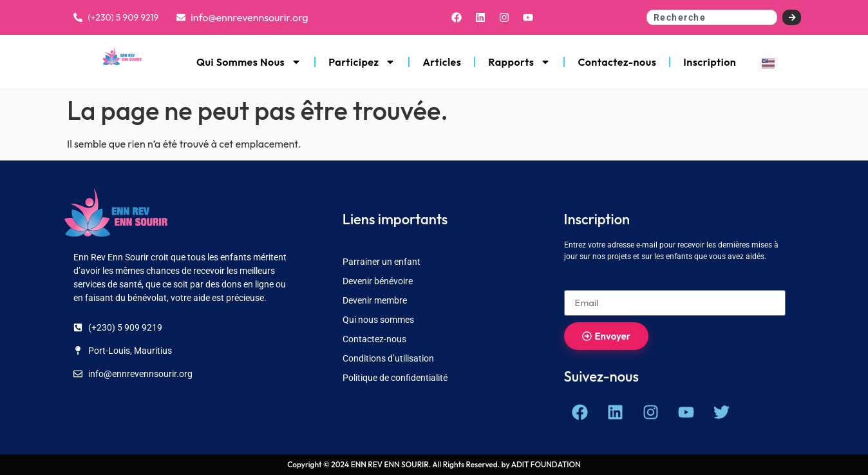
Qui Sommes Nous (249, 62)
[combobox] (712, 17)
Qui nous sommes (378, 320)
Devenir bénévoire (378, 281)
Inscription (710, 62)
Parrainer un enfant (382, 262)
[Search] (792, 17)
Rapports (519, 62)
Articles (442, 62)
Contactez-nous (617, 62)
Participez (362, 62)
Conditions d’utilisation (388, 358)
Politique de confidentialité (395, 378)
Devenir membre (375, 300)
